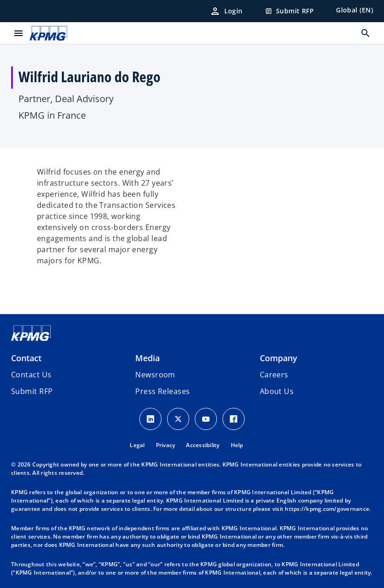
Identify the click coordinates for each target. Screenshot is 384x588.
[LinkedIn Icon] (150, 419)
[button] (32, 391)
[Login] (226, 11)
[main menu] (18, 33)
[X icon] (178, 419)
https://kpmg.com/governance (327, 509)
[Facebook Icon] (234, 419)
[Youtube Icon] (206, 419)
